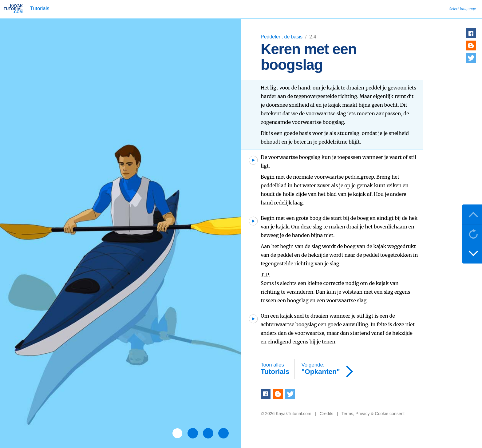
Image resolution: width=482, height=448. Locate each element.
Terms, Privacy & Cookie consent (373, 414)
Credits (326, 414)
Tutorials (40, 8)
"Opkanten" (321, 369)
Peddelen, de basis (282, 37)
